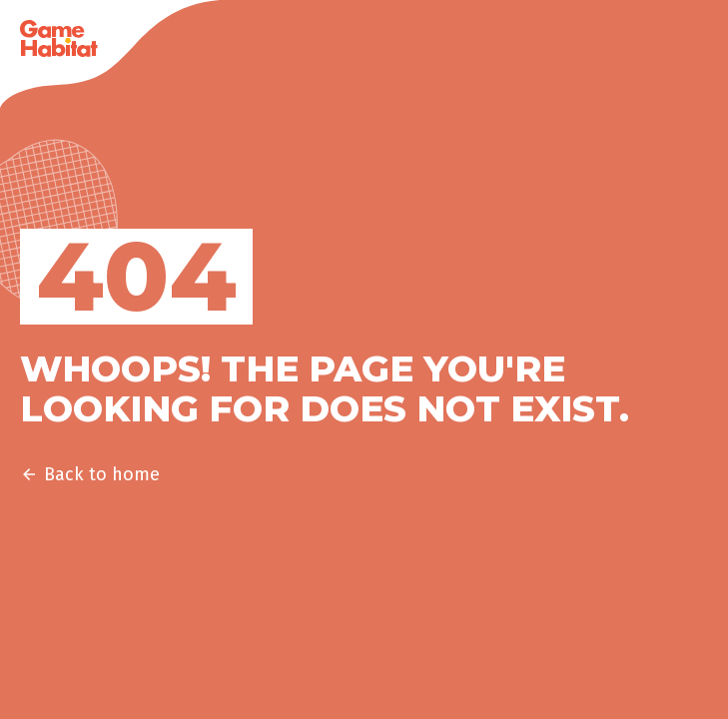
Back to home (90, 474)
